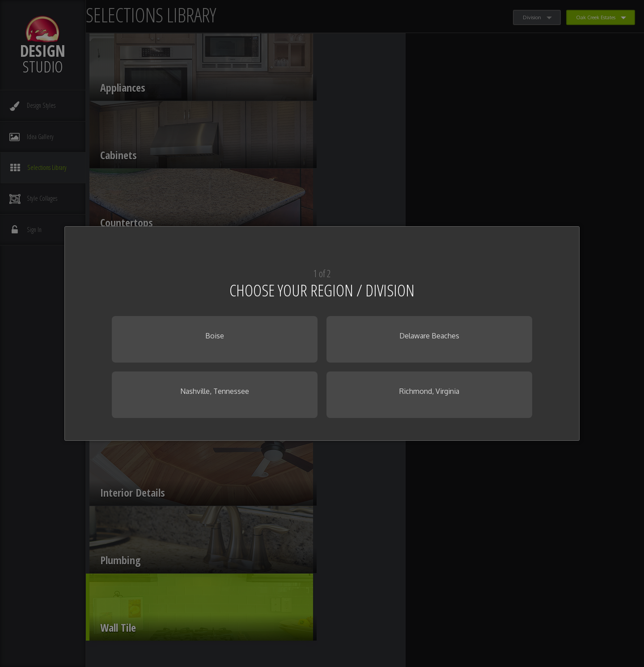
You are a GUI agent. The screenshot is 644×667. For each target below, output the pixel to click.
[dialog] (322, 333)
